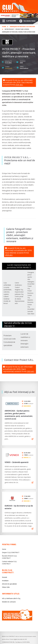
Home (4, 27)
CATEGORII (9, 21)
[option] (19, 16)
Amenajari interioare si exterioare (22, 27)
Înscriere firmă (27, 21)
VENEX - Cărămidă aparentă (17, 461)
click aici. (19, 85)
